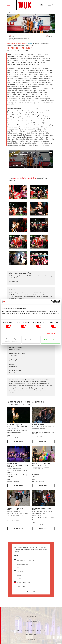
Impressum (31, 639)
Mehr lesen (19, 441)
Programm (11, 12)
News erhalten (31, 591)
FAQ (31, 626)
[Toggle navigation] (9, 5)
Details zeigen (52, 333)
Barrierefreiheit (31, 621)
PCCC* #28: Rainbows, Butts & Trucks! (42, 465)
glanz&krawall (26, 380)
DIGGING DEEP (38, 425)
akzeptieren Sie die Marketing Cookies (24, 178)
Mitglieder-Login (31, 635)
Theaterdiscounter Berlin (44, 383)
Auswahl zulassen (31, 340)
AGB (31, 612)
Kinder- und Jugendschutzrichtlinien (31, 630)
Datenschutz (31, 616)
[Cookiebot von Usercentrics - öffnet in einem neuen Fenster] (52, 302)
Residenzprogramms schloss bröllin (35, 387)
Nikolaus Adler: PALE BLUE (42, 509)
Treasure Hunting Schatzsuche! (15, 509)
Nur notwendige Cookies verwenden (11, 340)
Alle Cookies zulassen (51, 340)
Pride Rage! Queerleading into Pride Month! (18, 465)
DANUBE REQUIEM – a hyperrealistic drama (17, 426)
